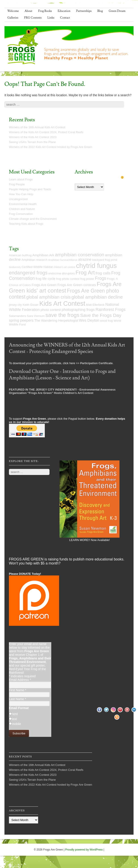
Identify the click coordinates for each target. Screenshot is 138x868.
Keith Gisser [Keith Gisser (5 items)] (31, 305)
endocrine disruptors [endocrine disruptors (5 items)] (62, 273)
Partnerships (84, 11)
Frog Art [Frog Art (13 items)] (85, 273)
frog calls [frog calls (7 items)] (103, 273)
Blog (100, 11)
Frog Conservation (21, 214)
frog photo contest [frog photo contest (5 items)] (68, 279)
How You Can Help (21, 194)
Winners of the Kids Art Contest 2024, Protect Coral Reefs (46, 132)
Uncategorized (18, 199)
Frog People (17, 184)
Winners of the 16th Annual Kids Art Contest (37, 127)
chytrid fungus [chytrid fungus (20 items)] (96, 266)
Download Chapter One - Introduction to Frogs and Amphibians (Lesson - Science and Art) (62, 375)
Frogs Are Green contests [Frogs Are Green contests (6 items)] (77, 285)
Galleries (13, 18)
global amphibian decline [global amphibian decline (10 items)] (97, 297)
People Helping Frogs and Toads (30, 189)
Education (64, 11)
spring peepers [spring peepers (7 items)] (21, 320)
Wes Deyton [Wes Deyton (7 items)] (89, 320)
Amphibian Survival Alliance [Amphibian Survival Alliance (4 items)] (63, 260)
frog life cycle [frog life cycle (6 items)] (46, 279)
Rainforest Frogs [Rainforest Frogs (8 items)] (110, 310)
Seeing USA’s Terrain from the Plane (32, 142)
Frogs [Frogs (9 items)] (101, 278)
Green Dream (117, 11)
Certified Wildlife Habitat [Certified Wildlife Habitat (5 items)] (37, 267)
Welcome (13, 11)
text (14, 719)
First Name (18, 690)
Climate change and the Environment (33, 219)
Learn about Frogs (21, 179)
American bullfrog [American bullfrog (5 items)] (20, 255)
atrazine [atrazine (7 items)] (85, 260)
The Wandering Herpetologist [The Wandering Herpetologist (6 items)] (56, 320)
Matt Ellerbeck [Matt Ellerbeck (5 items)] (95, 305)
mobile (16, 724)
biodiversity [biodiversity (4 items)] (15, 267)
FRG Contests (33, 18)
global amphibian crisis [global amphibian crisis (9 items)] (48, 297)
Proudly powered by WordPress (84, 850)
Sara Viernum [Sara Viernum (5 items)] (36, 316)
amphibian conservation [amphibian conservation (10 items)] (80, 255)
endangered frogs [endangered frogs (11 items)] (28, 273)
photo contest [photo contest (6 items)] (51, 310)
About (28, 11)
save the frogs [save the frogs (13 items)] (62, 315)
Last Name (18, 699)
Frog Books (45, 11)
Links (51, 18)
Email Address (20, 680)
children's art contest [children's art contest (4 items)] (64, 267)
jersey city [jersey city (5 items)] (15, 305)
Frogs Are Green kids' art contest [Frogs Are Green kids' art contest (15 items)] (65, 287)
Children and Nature (22, 209)
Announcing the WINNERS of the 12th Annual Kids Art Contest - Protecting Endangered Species (67, 348)
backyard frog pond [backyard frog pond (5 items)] (105, 260)
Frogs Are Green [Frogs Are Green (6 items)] (44, 285)
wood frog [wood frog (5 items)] (106, 321)
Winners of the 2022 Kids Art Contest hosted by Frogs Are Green (50, 147)
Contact (65, 18)
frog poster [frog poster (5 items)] (87, 279)
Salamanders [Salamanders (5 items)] (18, 316)
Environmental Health (23, 204)
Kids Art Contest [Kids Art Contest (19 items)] (62, 304)
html (15, 714)
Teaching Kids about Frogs (26, 224)
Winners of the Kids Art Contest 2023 (33, 137)
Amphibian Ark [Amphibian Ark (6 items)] (43, 255)
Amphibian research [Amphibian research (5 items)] (34, 260)
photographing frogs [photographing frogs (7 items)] (78, 310)
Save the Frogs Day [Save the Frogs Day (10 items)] (101, 315)
